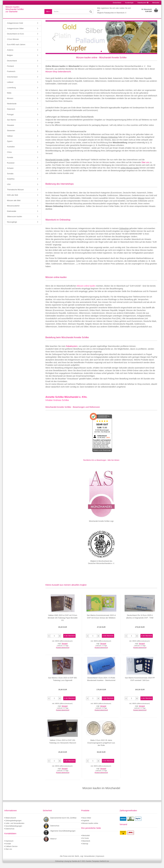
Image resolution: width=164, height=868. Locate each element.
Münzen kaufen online (90, 829)
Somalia (10, 179)
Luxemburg (11, 93)
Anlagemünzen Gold (15, 28)
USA (9, 190)
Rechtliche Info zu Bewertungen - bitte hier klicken (101, 466)
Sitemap (85, 849)
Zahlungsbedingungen (13, 826)
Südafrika (11, 184)
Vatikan (10, 141)
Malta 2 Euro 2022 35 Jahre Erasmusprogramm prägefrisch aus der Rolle (101, 748)
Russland (11, 168)
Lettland (10, 88)
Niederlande (12, 109)
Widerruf (53, 844)
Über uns (145, 168)
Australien (11, 152)
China (9, 158)
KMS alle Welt (13, 200)
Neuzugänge (12, 227)
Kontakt (8, 849)
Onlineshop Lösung (62, 867)
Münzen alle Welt (14, 206)
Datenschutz (9, 834)
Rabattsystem (143, 3)
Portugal (10, 120)
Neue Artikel (86, 823)
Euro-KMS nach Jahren (16, 50)
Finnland (10, 72)
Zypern (10, 147)
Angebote (85, 826)
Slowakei (11, 131)
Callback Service (11, 852)
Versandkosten (89, 862)
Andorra (10, 55)
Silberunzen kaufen (15, 222)
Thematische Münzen (15, 195)
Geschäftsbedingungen (13, 831)
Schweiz (10, 174)
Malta (9, 98)
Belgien (10, 61)
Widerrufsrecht (10, 823)
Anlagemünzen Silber (15, 34)
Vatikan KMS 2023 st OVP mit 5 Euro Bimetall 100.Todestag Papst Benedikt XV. (63, 623)
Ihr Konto (85, 844)
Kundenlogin (129, 3)
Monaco (10, 104)
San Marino (12, 125)
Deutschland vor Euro (16, 39)
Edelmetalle (12, 217)
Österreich (11, 114)
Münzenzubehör (13, 211)
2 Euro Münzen (13, 45)
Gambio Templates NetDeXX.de (97, 867)
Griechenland (12, 82)
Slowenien (11, 136)
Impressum (9, 846)
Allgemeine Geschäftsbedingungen (63, 836)
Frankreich (11, 77)
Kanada (10, 163)
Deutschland (12, 66)
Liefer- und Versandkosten (14, 829)
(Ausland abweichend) (63, 653)
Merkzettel (156, 3)
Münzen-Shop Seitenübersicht (58, 77)
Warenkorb (86, 846)
